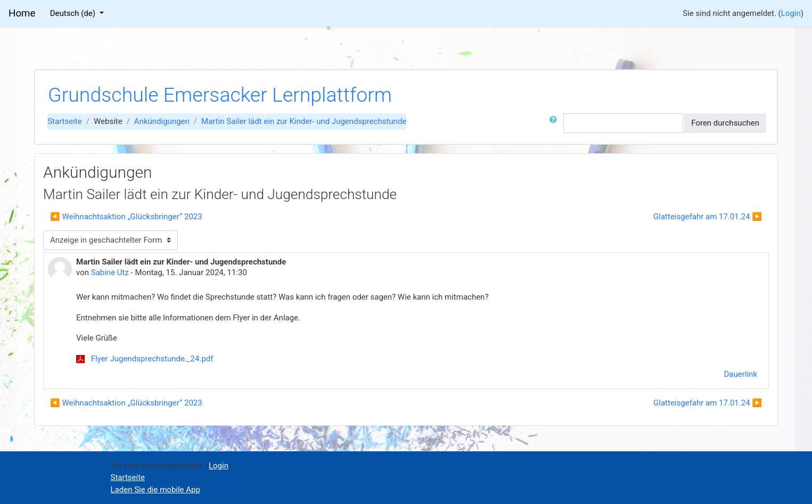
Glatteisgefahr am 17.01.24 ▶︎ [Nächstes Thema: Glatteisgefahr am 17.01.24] (708, 217)
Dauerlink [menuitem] (741, 374)
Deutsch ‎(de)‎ (74, 13)
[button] (555, 123)
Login (791, 13)
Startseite (65, 121)
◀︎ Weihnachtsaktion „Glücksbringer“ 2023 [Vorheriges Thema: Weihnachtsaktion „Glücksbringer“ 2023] (126, 217)
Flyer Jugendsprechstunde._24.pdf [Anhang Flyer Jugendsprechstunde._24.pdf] (145, 359)
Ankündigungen (162, 121)
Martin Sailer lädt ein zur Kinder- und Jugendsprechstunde (304, 121)
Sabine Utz (110, 272)
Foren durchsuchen (725, 123)
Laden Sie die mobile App (155, 490)
